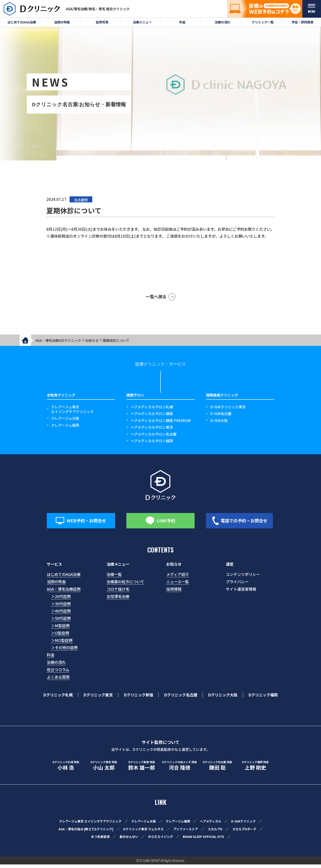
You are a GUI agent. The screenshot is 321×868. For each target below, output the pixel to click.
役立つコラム (58, 673)
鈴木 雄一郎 (142, 769)
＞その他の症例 (64, 651)
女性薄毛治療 (118, 600)
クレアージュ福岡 (65, 429)
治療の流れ (56, 666)
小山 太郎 (104, 769)
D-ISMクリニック (243, 825)
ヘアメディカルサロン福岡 (152, 444)
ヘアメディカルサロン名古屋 (154, 437)
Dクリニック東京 (98, 698)
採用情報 (174, 593)
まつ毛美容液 (100, 840)
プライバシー (237, 585)
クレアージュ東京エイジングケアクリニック (72, 413)
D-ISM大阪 (219, 424)
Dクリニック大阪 (223, 698)
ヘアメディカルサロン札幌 (152, 410)
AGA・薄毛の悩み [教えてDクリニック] (86, 832)
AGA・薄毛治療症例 (64, 593)
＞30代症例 (61, 607)
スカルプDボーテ (244, 832)
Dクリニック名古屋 (181, 698)
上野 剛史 (255, 769)
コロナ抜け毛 (118, 593)
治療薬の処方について (125, 585)
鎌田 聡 (217, 769)
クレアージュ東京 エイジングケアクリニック (90, 825)
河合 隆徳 (179, 769)
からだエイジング (160, 840)
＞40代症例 (61, 614)
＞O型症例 (60, 636)
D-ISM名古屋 (221, 417)
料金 (51, 658)
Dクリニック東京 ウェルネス (143, 832)
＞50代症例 (61, 622)
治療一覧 (114, 578)
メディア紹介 (178, 578)
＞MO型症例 (62, 644)
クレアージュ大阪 (65, 422)
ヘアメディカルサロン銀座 (152, 417)
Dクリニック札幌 (58, 698)
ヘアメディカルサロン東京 (152, 431)
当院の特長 (56, 585)
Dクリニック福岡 (263, 698)
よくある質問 (58, 680)
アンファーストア (186, 832)
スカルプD (215, 832)
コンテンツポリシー (243, 578)
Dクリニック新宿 (138, 698)
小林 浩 (66, 769)
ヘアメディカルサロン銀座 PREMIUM (161, 424)
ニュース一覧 (178, 585)
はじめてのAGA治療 (64, 578)
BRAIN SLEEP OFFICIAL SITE (203, 840)
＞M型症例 (60, 629)
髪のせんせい (129, 840)
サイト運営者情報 (241, 593)
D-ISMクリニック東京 (228, 410)
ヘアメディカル (211, 825)
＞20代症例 (61, 600)
